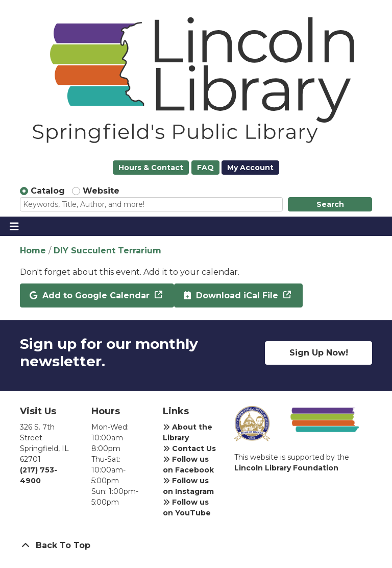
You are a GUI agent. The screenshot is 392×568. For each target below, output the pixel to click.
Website (101, 191)
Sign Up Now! (319, 353)
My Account (250, 168)
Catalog (48, 191)
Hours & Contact (151, 168)
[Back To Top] (196, 546)
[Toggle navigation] (14, 226)
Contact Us (189, 448)
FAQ (205, 168)
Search (330, 204)
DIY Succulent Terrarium (107, 251)
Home (33, 251)
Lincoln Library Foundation (286, 468)
